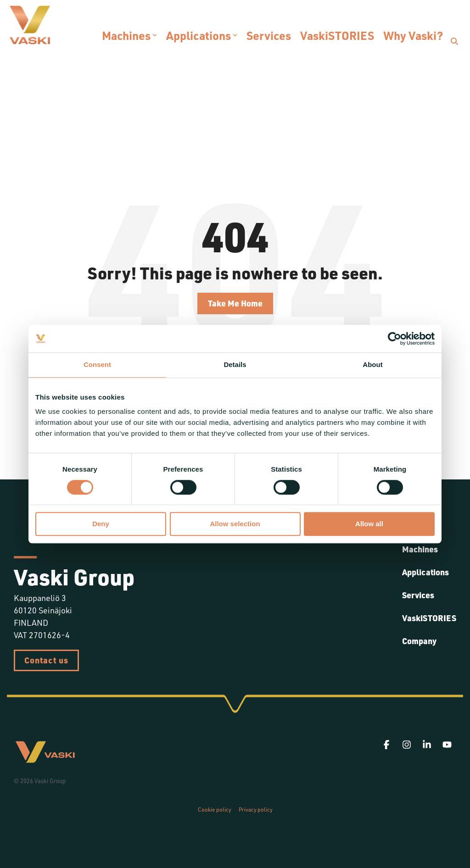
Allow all (369, 524)
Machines (129, 35)
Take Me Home (235, 303)
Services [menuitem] (418, 595)
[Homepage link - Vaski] (45, 760)
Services (269, 35)
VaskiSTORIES (337, 35)
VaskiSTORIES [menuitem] (429, 618)
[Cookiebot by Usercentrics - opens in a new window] (394, 339)
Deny (101, 524)
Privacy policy (256, 810)
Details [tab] (235, 364)
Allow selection (235, 524)
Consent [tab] (97, 364)
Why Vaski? (413, 35)
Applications (202, 35)
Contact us (46, 660)
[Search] (454, 41)
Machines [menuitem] (420, 549)
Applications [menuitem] (425, 572)
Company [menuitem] (419, 641)
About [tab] (372, 364)
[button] (387, 745)
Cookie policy (215, 810)
